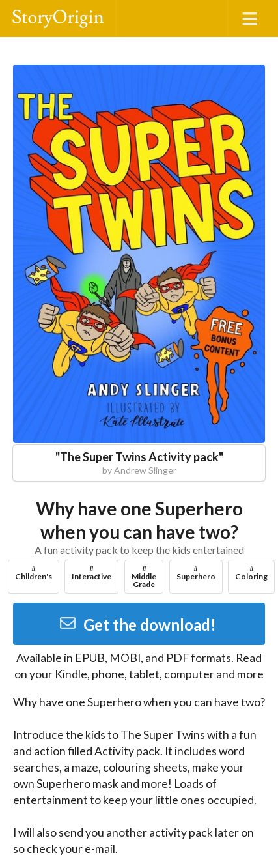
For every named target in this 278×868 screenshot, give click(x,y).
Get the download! (138, 625)
